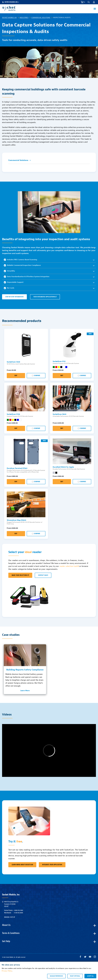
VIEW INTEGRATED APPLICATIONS (45, 297)
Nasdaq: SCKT (9, 917)
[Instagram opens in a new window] (95, 957)
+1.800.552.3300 (18, 910)
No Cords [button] (9, 288)
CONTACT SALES (43, 575)
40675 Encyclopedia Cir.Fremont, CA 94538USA (11, 904)
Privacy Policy (7, 971)
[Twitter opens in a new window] (85, 957)
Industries (24, 18)
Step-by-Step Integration (14, 297)
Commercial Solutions (41, 18)
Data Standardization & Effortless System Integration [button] (27, 277)
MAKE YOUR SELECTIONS (20, 575)
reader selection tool (69, 566)
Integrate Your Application (52, 865)
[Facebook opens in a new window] (80, 957)
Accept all (90, 976)
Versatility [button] (9, 271)
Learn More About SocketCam (22, 865)
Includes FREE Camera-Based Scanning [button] (20, 260)
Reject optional (75, 976)
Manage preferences (56, 976)
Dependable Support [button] (14, 282)
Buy (16, 376)
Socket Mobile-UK (9, 18)
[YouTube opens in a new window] (90, 957)
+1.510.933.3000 (18, 913)
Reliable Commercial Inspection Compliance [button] (22, 265)
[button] (89, 2)
